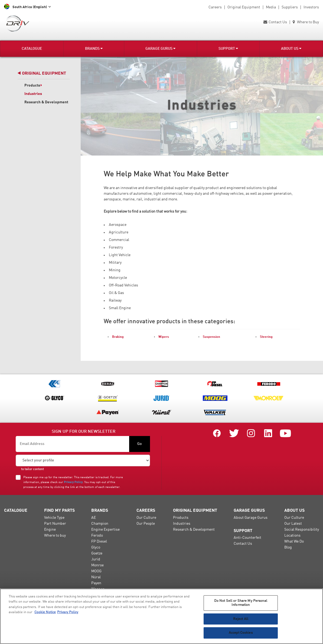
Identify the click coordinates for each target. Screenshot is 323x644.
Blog (288, 547)
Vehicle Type (54, 518)
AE (94, 518)
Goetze (97, 553)
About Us (291, 49)
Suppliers (290, 7)
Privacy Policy (73, 482)
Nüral (96, 577)
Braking (118, 337)
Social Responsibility (302, 530)
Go (140, 444)
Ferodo (97, 536)
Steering (266, 337)
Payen (96, 583)
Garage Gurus (160, 49)
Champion (100, 524)
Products (33, 85)
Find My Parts (59, 511)
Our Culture (146, 518)
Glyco (96, 547)
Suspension (211, 337)
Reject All (241, 619)
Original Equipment (244, 7)
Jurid (96, 559)
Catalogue (32, 49)
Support (228, 49)
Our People (146, 524)
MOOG (96, 571)
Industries (33, 94)
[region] (161, 616)
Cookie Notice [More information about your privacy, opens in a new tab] (45, 612)
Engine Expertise (105, 530)
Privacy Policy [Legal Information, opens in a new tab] (68, 612)
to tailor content (32, 469)
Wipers (164, 337)
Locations (292, 536)
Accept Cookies (241, 633)
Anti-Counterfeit (247, 538)
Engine (50, 530)
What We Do (294, 541)
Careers (215, 7)
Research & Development (46, 102)
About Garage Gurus (251, 518)
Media (271, 7)
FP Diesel (99, 541)
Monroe (97, 565)
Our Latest (293, 524)
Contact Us (275, 22)
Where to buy (55, 536)
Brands (94, 49)
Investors (311, 7)
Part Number (55, 524)
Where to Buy (306, 22)
